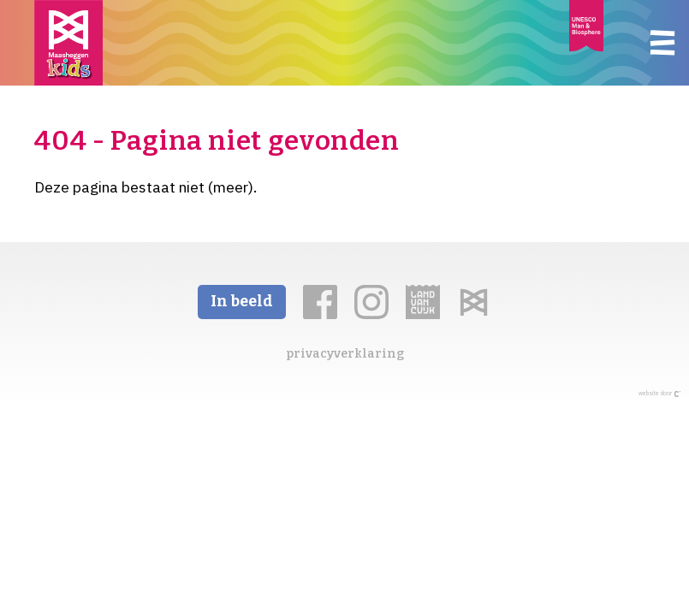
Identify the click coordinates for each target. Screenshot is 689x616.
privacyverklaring (345, 354)
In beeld (242, 302)
